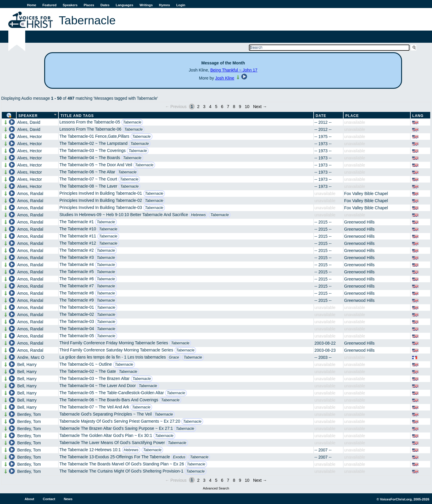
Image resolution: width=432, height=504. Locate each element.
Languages (124, 5)
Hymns (165, 5)
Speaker (28, 116)
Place (352, 116)
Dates (105, 5)
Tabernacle (132, 122)
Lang (418, 116)
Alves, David (29, 122)
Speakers (70, 5)
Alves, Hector (30, 137)
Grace (174, 357)
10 (247, 107)
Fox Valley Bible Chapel (366, 194)
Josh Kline (225, 78)
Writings (146, 5)
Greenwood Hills (359, 222)
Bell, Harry (27, 364)
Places (89, 5)
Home (32, 5)
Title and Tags (77, 116)
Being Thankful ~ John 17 (234, 70)
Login (181, 5)
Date (321, 116)
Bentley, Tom (29, 414)
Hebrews (198, 215)
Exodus (179, 457)
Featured (49, 5)
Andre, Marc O (31, 357)
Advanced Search (216, 488)
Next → (260, 107)
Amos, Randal (30, 194)
